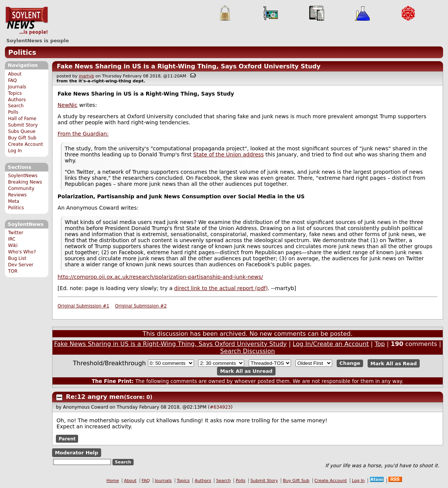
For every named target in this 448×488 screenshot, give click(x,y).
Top (380, 344)
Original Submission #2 (141, 306)
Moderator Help (76, 453)
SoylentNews (27, 21)
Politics (22, 52)
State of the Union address (229, 154)
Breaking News (25, 182)
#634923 (220, 407)
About (15, 74)
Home (113, 481)
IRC (12, 239)
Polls (13, 112)
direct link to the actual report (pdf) (221, 288)
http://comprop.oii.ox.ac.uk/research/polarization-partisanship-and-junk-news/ (160, 277)
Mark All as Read (394, 363)
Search (16, 106)
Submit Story (23, 125)
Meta (14, 201)
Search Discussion (247, 351)
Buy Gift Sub (22, 138)
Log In (15, 151)
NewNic (68, 105)
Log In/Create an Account (331, 344)
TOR (13, 271)
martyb (86, 76)
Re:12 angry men (95, 397)
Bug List (17, 258)
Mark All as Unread (246, 371)
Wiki (13, 246)
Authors (17, 100)
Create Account (25, 144)
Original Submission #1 (84, 306)
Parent (67, 439)
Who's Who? (22, 252)
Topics (15, 93)
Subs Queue (22, 131)
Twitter (15, 233)
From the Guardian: (83, 134)
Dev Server (21, 265)
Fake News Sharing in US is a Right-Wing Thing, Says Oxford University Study (189, 66)
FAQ (12, 80)
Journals (17, 87)
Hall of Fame (22, 119)
